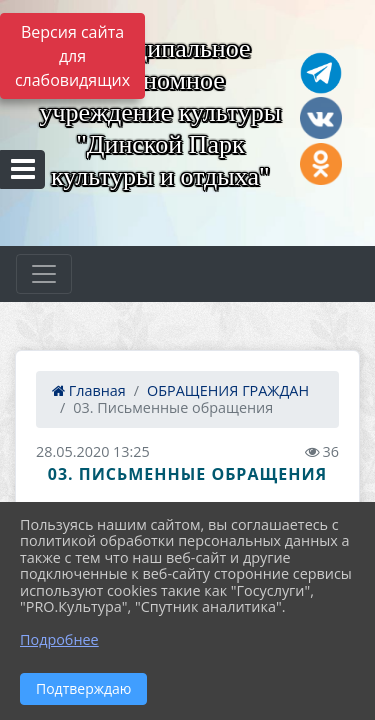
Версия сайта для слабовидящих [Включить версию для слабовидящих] (72, 56)
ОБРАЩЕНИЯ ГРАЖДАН (228, 390)
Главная (89, 390)
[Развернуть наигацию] (44, 274)
